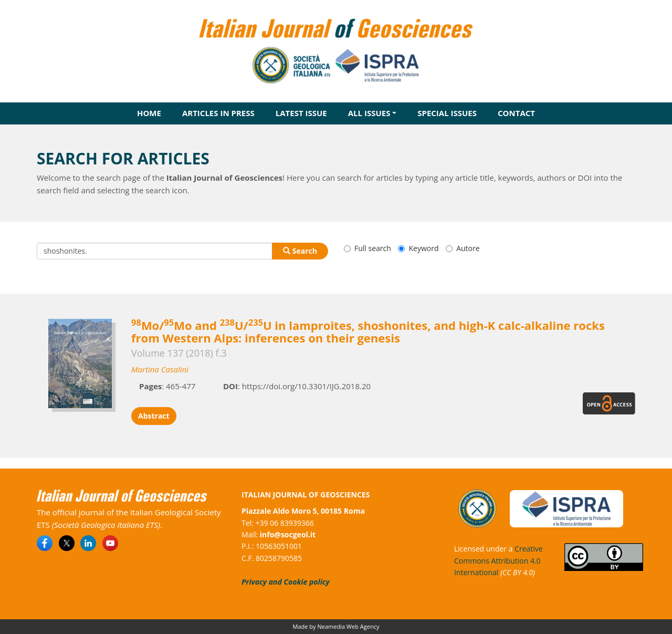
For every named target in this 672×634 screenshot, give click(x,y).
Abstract (154, 416)
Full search (367, 248)
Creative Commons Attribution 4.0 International (498, 560)
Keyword (418, 248)
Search (300, 251)
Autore (463, 248)
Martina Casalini (160, 369)
